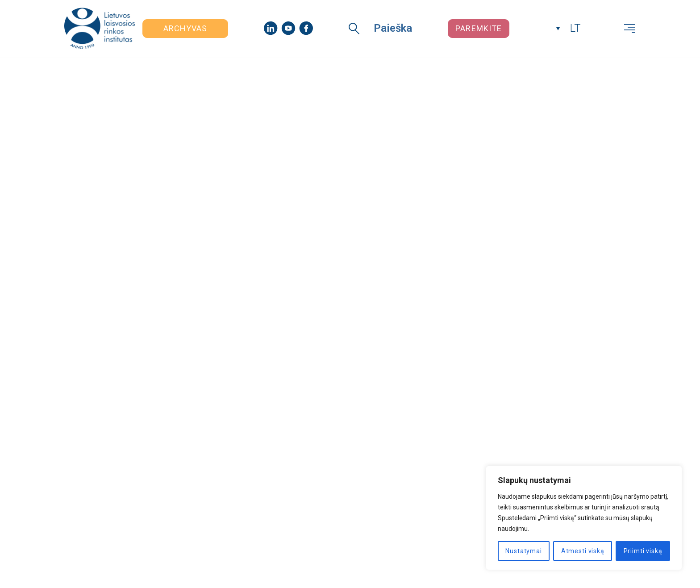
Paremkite (479, 28)
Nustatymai (523, 551)
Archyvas (185, 28)
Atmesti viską (583, 551)
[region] (584, 518)
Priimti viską (643, 551)
